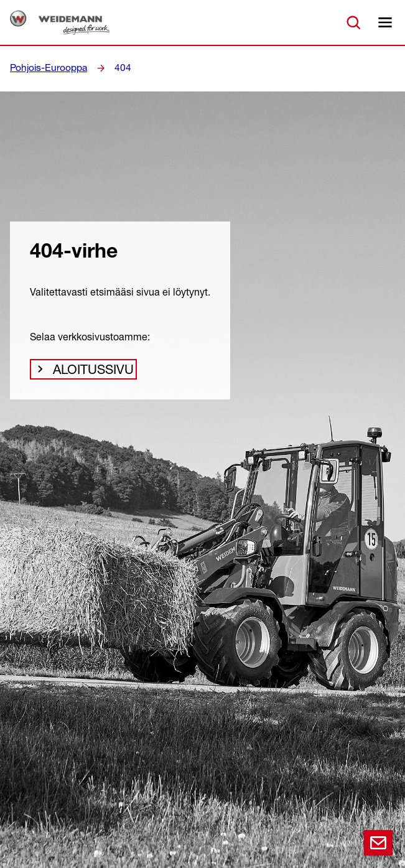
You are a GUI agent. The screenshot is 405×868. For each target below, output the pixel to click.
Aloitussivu (88, 373)
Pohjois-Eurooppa (45, 68)
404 (114, 68)
